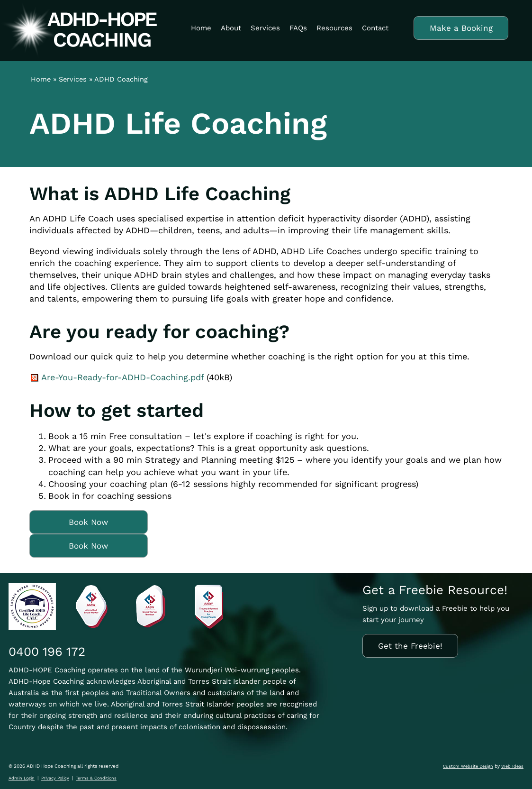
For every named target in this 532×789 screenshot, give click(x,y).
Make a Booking (461, 28)
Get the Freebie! (410, 646)
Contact (375, 28)
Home (201, 28)
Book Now (88, 522)
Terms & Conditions (96, 778)
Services (265, 28)
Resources (334, 28)
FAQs (298, 28)
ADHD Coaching (121, 79)
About (231, 28)
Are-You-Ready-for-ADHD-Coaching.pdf (122, 377)
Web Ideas (512, 766)
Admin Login (22, 778)
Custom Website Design (468, 766)
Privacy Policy (55, 778)
